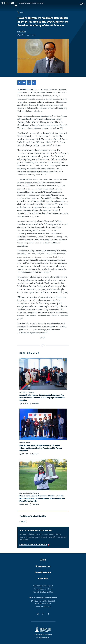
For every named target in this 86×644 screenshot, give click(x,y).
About (43, 560)
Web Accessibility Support (43, 586)
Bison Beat (43, 579)
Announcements (43, 566)
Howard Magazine (43, 572)
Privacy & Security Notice (43, 589)
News (22, 12)
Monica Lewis (22, 31)
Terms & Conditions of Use (43, 592)
